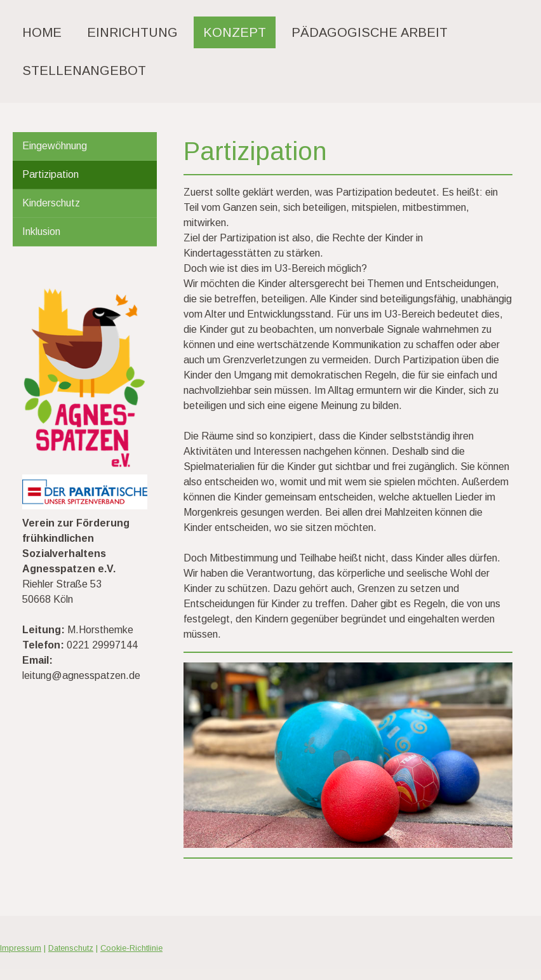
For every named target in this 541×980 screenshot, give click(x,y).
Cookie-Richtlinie (131, 948)
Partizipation (50, 174)
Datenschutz (71, 948)
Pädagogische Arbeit (370, 32)
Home (42, 32)
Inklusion (41, 232)
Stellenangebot (84, 70)
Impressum (21, 948)
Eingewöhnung (55, 146)
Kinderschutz (51, 203)
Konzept (235, 32)
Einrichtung (132, 32)
